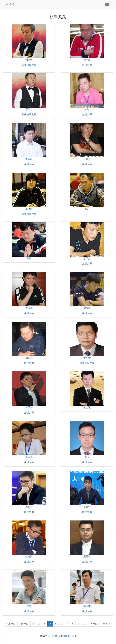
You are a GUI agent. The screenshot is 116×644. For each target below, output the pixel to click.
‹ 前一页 (24, 624)
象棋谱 (10, 4)
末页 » (106, 624)
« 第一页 (11, 624)
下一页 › (94, 624)
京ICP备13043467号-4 (64, 636)
